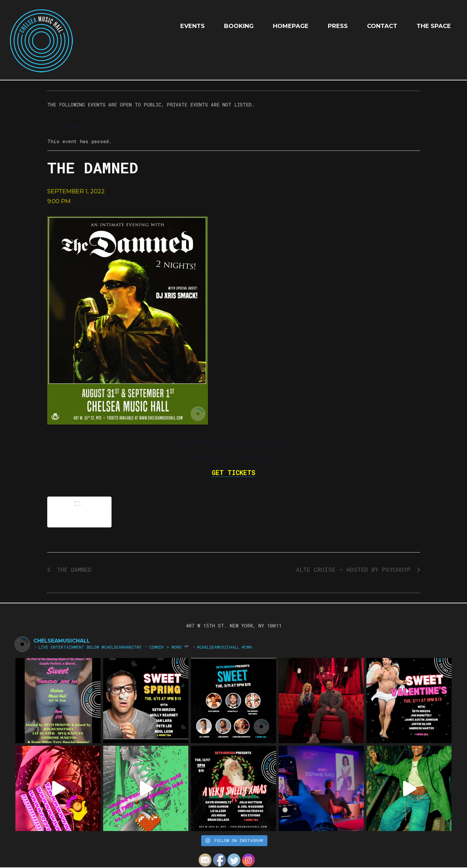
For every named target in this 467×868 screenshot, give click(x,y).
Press (338, 26)
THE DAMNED (72, 570)
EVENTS (193, 26)
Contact (382, 26)
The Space (434, 26)
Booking (239, 26)
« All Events (68, 127)
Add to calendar (79, 512)
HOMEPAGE (291, 26)
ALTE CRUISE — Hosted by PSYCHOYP (355, 570)
